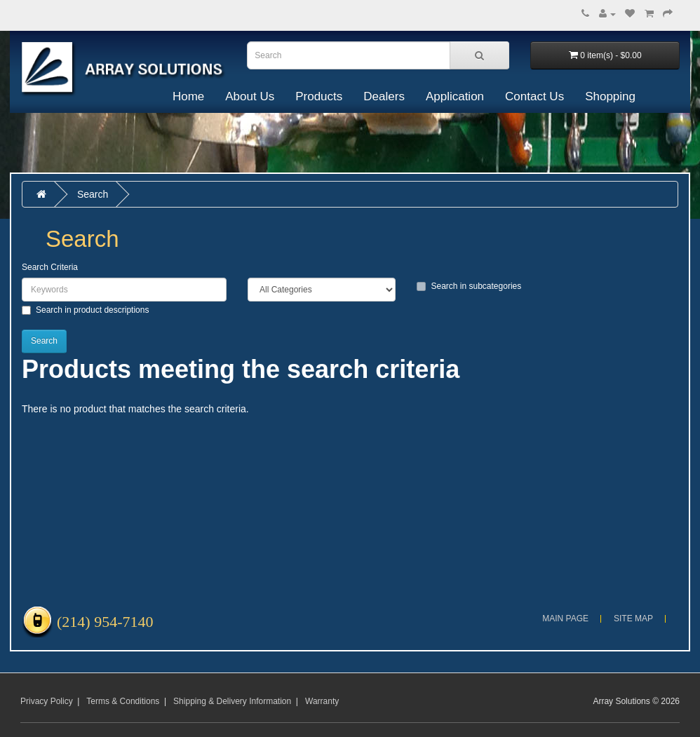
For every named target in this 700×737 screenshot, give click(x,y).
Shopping (610, 96)
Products (319, 96)
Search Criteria (50, 267)
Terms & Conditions (123, 701)
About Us (250, 96)
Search (93, 194)
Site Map (633, 618)
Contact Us (534, 96)
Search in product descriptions (85, 310)
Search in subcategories (469, 286)
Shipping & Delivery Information (232, 701)
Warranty (322, 701)
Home (188, 96)
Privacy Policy (47, 701)
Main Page (565, 618)
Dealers (384, 96)
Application (455, 96)
